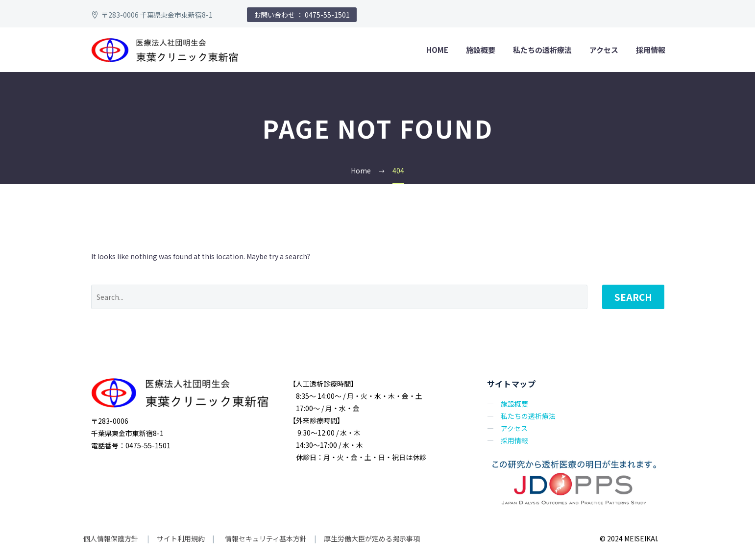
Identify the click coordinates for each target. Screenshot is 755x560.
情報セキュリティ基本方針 (265, 538)
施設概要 (481, 50)
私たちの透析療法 (542, 50)
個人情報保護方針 (111, 538)
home (437, 50)
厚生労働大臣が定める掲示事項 (372, 538)
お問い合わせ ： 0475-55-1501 (302, 15)
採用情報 (651, 50)
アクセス (604, 50)
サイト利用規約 (180, 538)
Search (633, 297)
